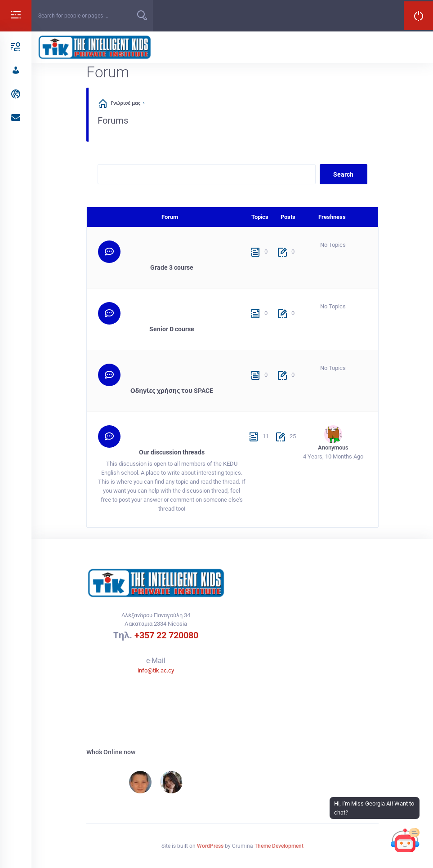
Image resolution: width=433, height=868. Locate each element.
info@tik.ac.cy (156, 670)
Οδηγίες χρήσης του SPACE (172, 391)
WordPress (210, 846)
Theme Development (279, 846)
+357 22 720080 (166, 635)
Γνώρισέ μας (126, 103)
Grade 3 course (172, 267)
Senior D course (172, 329)
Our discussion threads (172, 452)
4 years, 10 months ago (333, 456)
